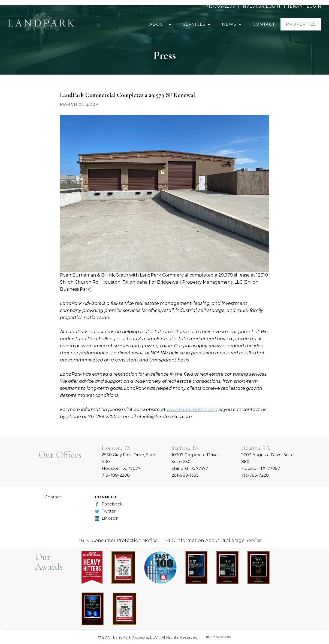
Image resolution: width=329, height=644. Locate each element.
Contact (53, 497)
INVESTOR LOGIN (261, 6)
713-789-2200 (221, 6)
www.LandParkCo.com (192, 410)
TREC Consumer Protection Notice (118, 540)
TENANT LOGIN (304, 6)
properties (301, 24)
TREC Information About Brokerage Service (212, 540)
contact (264, 24)
